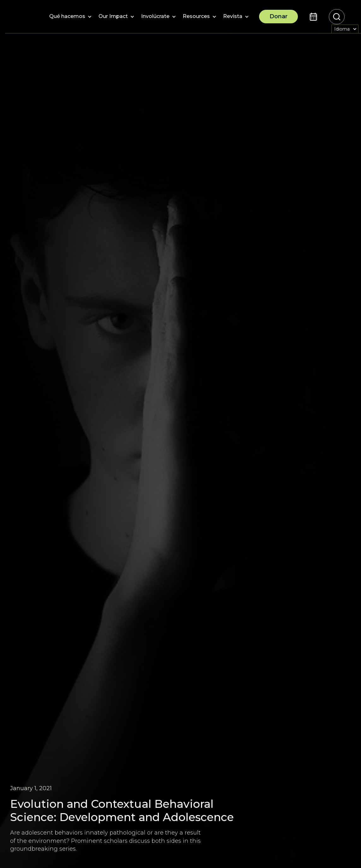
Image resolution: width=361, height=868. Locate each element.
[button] (67, 17)
